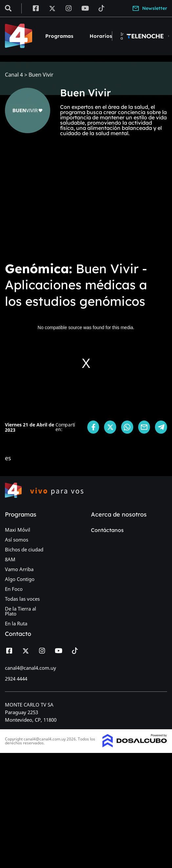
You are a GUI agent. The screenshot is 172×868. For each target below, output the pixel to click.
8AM (10, 559)
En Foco (14, 589)
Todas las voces (22, 599)
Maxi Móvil (18, 530)
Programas (59, 36)
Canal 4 (14, 75)
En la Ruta (16, 623)
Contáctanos (107, 530)
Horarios (101, 36)
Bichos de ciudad (24, 549)
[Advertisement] (86, 206)
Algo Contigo (20, 579)
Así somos (17, 540)
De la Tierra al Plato (21, 611)
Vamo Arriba (19, 569)
